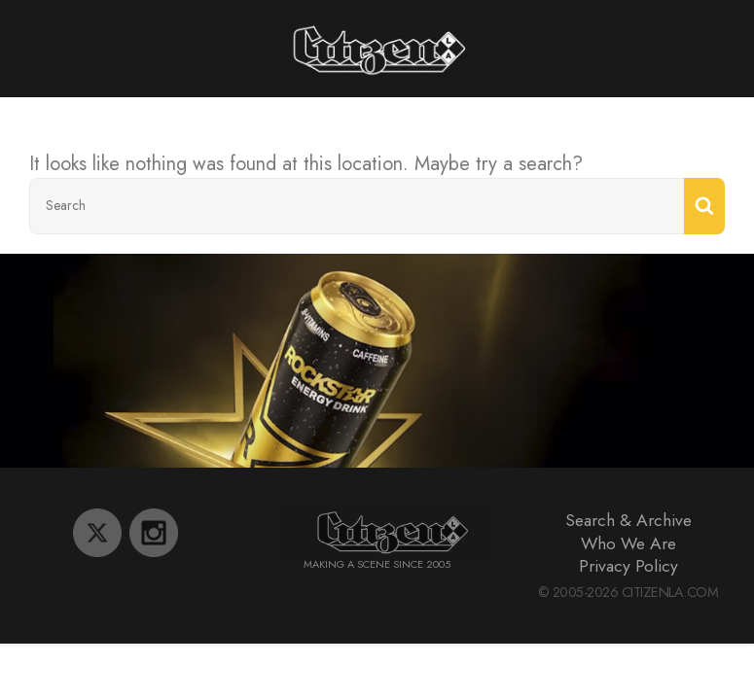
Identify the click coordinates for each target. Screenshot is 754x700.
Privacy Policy (628, 566)
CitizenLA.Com (670, 592)
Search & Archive (628, 520)
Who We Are (628, 543)
